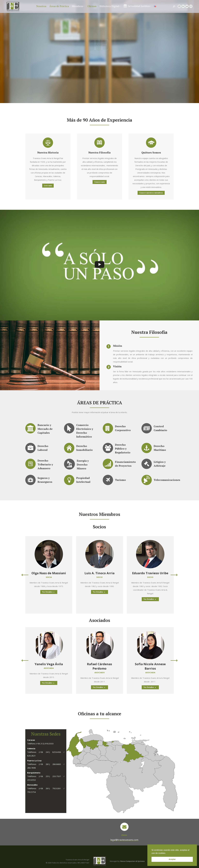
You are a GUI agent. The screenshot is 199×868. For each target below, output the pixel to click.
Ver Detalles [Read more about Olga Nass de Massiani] (48, 592)
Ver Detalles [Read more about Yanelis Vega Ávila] (48, 683)
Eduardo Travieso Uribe (150, 573)
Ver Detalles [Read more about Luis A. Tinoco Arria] (99, 592)
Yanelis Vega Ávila (49, 664)
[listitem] (113, 742)
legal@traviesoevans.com (180, 2)
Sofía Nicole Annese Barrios (150, 666)
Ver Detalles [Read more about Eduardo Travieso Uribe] (150, 599)
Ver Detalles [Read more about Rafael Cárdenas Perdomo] (99, 687)
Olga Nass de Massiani (49, 573)
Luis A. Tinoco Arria (100, 573)
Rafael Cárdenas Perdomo (100, 666)
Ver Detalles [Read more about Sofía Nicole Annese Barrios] (150, 687)
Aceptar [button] (172, 859)
